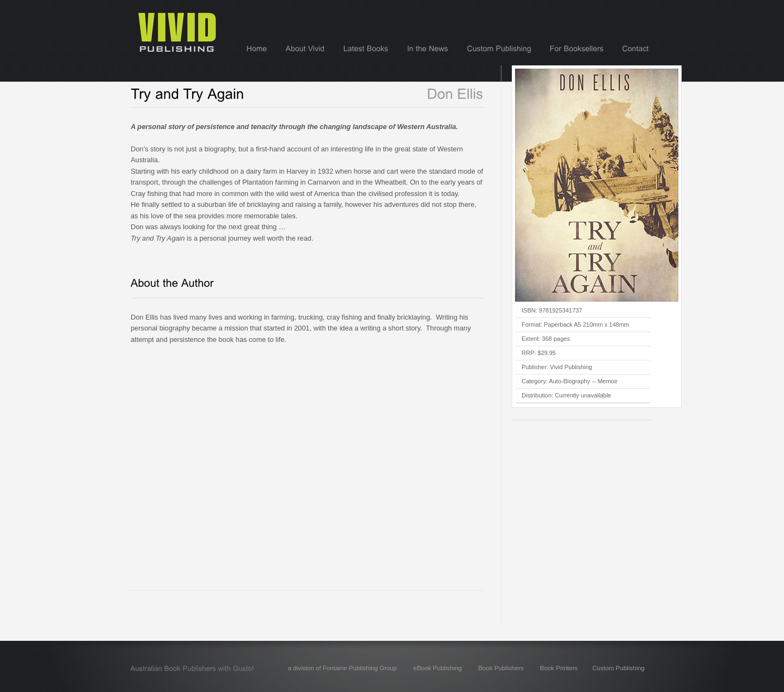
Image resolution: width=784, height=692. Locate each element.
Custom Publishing (618, 668)
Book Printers (559, 668)
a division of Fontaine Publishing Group (342, 668)
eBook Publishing (437, 668)
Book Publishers (501, 668)
